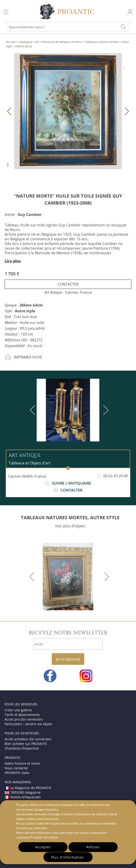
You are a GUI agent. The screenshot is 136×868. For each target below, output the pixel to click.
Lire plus (13, 261)
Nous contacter (16, 768)
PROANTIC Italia (17, 773)
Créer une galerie (18, 710)
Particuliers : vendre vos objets (29, 724)
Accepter (43, 847)
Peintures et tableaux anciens (62, 42)
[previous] (33, 410)
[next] (105, 410)
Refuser (93, 847)
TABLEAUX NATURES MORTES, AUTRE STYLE (70, 517)
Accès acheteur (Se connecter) (28, 739)
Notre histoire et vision (22, 763)
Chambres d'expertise (22, 748)
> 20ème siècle (22, 46)
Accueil (11, 42)
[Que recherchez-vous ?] (123, 27)
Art (37, 42)
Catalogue (25, 42)
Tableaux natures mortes (102, 42)
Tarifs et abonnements (22, 715)
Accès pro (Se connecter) (24, 719)
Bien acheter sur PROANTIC (26, 744)
